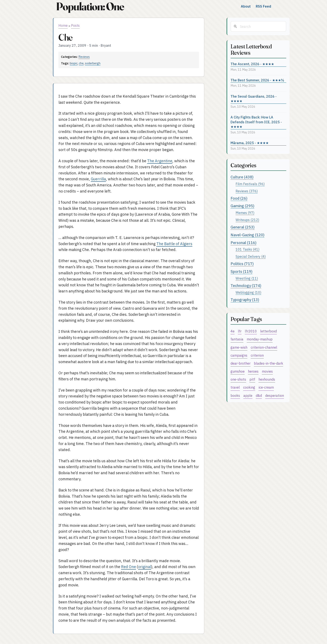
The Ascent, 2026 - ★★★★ (252, 64)
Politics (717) (242, 264)
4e (233, 331)
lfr (240, 331)
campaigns (239, 355)
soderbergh (93, 63)
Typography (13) (245, 300)
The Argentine (160, 161)
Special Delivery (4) (251, 256)
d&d (259, 395)
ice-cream (266, 387)
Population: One (90, 6)
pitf (252, 379)
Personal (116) (243, 243)
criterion (257, 355)
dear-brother (241, 363)
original (145, 567)
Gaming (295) (242, 206)
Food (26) (239, 198)
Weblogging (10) (248, 292)
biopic (74, 63)
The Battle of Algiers (174, 244)
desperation (275, 395)
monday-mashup (260, 339)
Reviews (84, 57)
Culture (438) (242, 177)
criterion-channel (264, 347)
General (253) (243, 227)
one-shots (238, 379)
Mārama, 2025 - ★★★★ (250, 143)
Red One (129, 567)
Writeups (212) (247, 220)
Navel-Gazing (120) (247, 235)
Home (63, 25)
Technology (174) (246, 286)
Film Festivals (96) (250, 184)
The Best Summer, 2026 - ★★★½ (257, 80)
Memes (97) (245, 213)
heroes (253, 371)
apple (248, 395)
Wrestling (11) (247, 278)
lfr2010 (251, 331)
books (235, 395)
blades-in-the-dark (268, 363)
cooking (249, 387)
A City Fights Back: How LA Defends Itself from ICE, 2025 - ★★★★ (256, 122)
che (81, 63)
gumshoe (238, 371)
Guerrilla (98, 179)
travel (235, 387)
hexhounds (267, 379)
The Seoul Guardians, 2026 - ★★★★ (254, 99)
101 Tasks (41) (247, 249)
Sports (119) (241, 272)
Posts (75, 25)
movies (267, 371)
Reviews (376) (247, 191)
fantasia (237, 339)
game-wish (239, 347)
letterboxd (268, 331)
